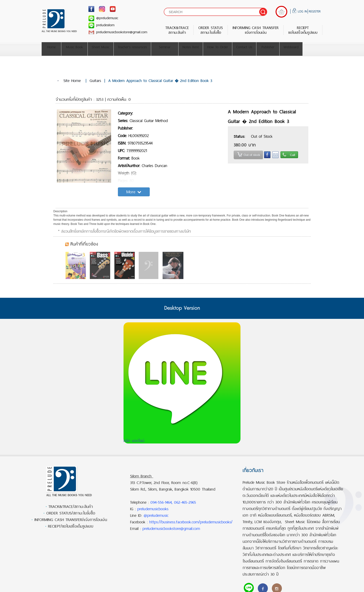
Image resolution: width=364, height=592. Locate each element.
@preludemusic (103, 18)
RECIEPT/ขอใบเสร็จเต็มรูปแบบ (71, 526)
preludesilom (101, 25)
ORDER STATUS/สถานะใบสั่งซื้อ (71, 513)
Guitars (95, 81)
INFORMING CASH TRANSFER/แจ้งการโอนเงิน (71, 520)
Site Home (72, 81)
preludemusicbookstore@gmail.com (118, 32)
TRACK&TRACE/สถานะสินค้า (71, 506)
